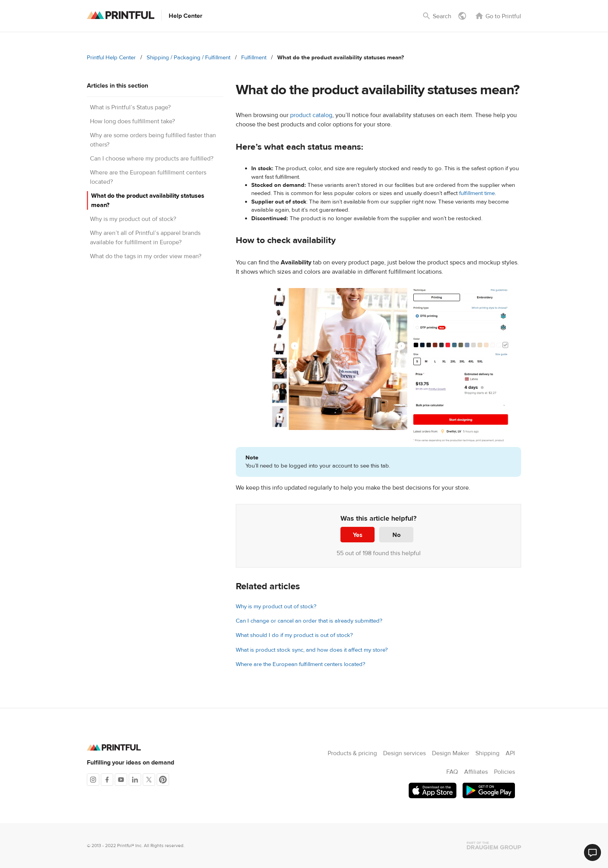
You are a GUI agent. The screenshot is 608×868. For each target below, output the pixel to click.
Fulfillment (254, 58)
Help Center (186, 16)
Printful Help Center (111, 58)
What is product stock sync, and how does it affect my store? (312, 650)
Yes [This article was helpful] (358, 535)
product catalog (311, 115)
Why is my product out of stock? (133, 219)
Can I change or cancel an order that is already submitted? (309, 621)
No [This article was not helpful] (396, 535)
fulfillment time (477, 193)
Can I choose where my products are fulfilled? (152, 159)
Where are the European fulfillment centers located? (301, 664)
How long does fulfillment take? (132, 121)
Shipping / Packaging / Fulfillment (188, 58)
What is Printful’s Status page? (130, 107)
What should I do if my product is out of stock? (294, 635)
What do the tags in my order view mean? (146, 256)
